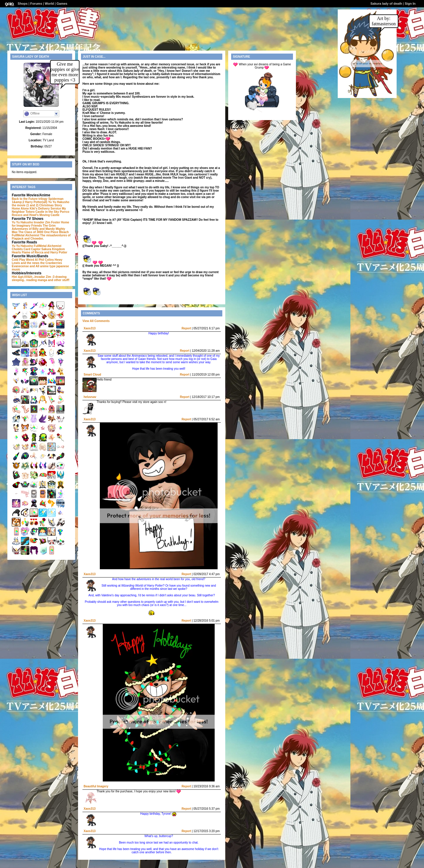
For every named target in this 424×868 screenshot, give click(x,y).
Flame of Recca (33, 252)
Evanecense (20, 266)
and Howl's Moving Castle (41, 215)
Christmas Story (50, 205)
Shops (23, 4)
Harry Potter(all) (36, 202)
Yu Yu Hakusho (22, 222)
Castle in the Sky (47, 212)
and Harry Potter (56, 252)
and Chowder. (34, 239)
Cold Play (19, 260)
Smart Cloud (92, 375)
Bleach (64, 232)
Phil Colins (46, 260)
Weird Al (32, 260)
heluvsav (90, 397)
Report (186, 328)
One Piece (51, 232)
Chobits (17, 249)
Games (62, 4)
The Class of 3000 (31, 232)
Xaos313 (90, 328)
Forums (36, 4)
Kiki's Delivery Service (45, 209)
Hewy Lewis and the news (37, 261)
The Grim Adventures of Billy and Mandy (34, 227)
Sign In (410, 4)
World (49, 4)
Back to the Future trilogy (30, 199)
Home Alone (20, 209)
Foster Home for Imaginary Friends (40, 224)
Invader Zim (42, 222)
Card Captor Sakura (37, 249)
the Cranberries (51, 263)
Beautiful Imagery (96, 786)
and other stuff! (59, 280)
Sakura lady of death (386, 4)
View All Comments (96, 321)
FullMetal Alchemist (26, 235)
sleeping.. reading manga (29, 280)
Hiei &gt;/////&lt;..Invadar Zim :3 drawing (39, 277)
